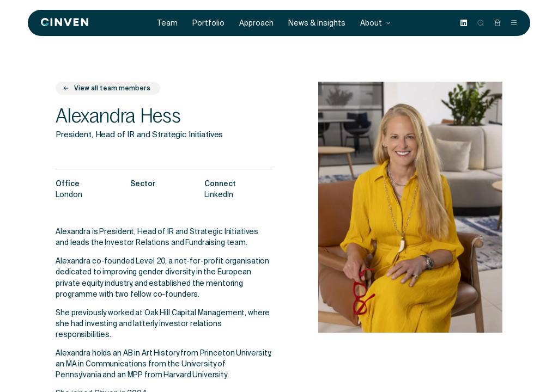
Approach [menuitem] (256, 23)
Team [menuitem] (168, 23)
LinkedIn (219, 195)
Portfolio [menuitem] (208, 23)
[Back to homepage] (65, 23)
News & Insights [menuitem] (317, 23)
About (375, 23)
